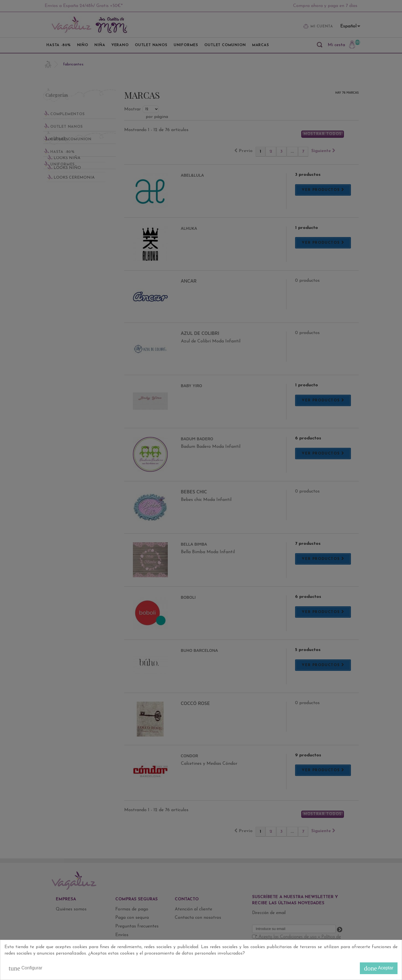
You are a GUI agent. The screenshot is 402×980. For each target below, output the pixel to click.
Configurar (25, 968)
